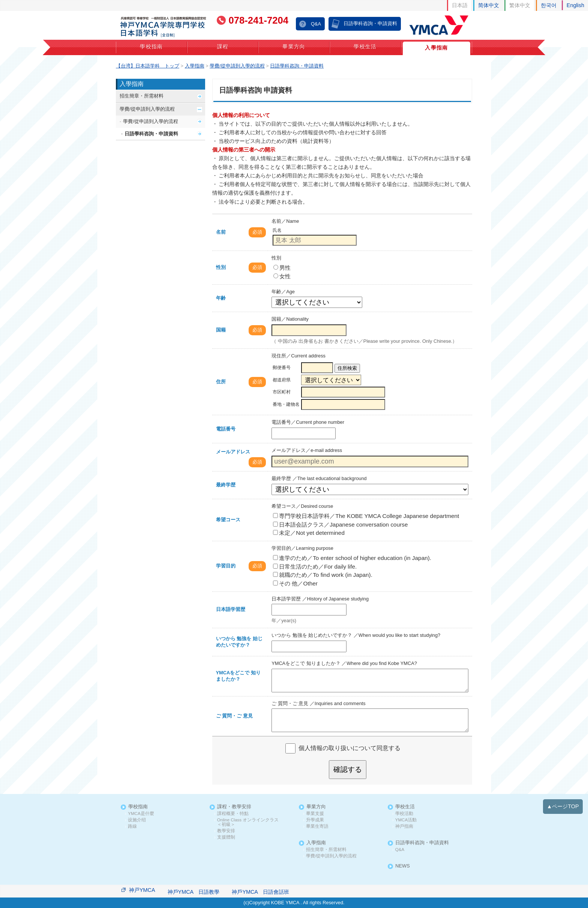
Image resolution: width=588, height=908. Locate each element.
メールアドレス (233, 452)
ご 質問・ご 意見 (234, 716)
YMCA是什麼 (141, 814)
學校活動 (404, 814)
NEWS (402, 866)
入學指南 (436, 48)
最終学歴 (226, 485)
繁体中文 (520, 5)
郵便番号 (282, 368)
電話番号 (226, 429)
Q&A (316, 24)
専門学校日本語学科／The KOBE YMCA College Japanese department (366, 516)
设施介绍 (137, 820)
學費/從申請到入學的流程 (147, 109)
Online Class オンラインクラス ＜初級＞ (250, 822)
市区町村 (282, 392)
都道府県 (282, 380)
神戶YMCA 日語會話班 (260, 892)
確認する (348, 769)
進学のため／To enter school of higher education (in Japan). (352, 558)
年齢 (221, 298)
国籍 (221, 330)
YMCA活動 (406, 820)
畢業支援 (315, 814)
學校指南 (151, 47)
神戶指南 (404, 826)
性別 (221, 267)
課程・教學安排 (234, 807)
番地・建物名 (286, 404)
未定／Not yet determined (309, 533)
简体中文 (489, 5)
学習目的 (226, 566)
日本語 (460, 5)
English (575, 5)
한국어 (549, 5)
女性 (282, 276)
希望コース (228, 520)
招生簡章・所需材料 (142, 96)
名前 (221, 232)
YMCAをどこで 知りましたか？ (238, 676)
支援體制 (226, 837)
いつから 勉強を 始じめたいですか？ (239, 642)
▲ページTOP (563, 806)
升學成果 (315, 820)
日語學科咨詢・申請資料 (370, 23)
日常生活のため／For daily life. (315, 567)
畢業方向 (294, 47)
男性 (282, 268)
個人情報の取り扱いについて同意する (349, 748)
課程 (223, 47)
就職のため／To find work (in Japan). (323, 575)
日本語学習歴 (231, 609)
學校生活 (365, 47)
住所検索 (347, 368)
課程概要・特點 (233, 814)
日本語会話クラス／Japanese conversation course (340, 525)
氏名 (277, 230)
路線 (132, 826)
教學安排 (226, 831)
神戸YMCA (142, 890)
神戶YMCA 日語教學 (194, 892)
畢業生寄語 (317, 826)
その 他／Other (295, 583)
